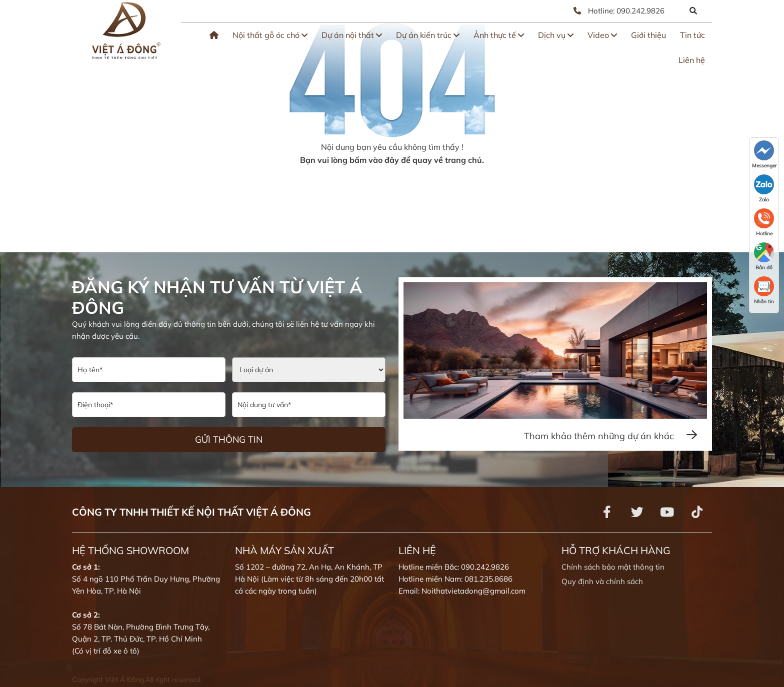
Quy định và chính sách (602, 581)
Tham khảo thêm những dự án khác (610, 436)
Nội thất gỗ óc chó (270, 35)
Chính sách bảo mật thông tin (613, 567)
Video (602, 35)
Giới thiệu (648, 35)
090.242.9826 (640, 11)
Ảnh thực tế (499, 35)
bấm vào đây (374, 160)
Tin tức (692, 35)
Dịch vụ (556, 35)
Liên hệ (692, 60)
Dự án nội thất (352, 35)
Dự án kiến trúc (428, 35)
